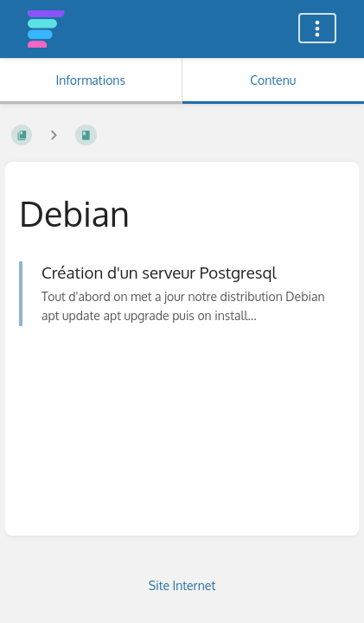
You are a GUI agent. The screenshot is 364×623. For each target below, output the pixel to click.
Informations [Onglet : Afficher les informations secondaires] (91, 80)
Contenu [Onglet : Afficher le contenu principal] (273, 80)
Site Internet (182, 585)
